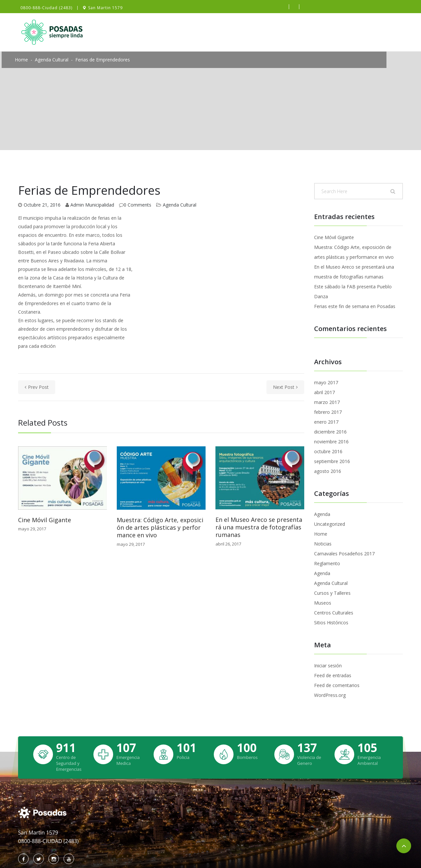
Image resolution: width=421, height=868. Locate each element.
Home (21, 60)
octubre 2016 (328, 451)
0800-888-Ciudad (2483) (46, 8)
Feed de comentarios (337, 685)
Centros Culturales (334, 613)
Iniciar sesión (328, 666)
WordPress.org (330, 695)
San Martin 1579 (105, 8)
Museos (323, 603)
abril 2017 (324, 392)
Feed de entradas (333, 675)
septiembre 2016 (332, 461)
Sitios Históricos (331, 623)
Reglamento (327, 563)
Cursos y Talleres (332, 593)
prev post (37, 387)
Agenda (322, 514)
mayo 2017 (326, 382)
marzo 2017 (327, 402)
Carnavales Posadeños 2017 (344, 554)
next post (285, 387)
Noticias (323, 544)
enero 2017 (326, 422)
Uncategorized (330, 524)
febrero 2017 (328, 412)
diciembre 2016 (330, 432)
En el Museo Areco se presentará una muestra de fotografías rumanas (259, 527)
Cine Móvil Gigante (45, 520)
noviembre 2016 (331, 442)
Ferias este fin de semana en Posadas (355, 306)
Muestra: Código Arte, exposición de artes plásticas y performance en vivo (160, 528)
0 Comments (137, 205)
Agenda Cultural (52, 60)
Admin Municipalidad (92, 205)
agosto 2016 (328, 471)
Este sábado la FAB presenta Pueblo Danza (353, 291)
